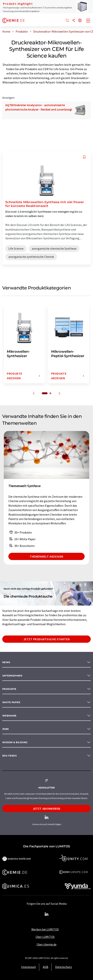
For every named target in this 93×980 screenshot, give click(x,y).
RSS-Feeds (10, 756)
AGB (46, 967)
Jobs (6, 729)
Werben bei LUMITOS (45, 929)
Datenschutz (64, 967)
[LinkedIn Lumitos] (47, 914)
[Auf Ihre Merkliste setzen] (84, 157)
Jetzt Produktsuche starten (47, 639)
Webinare (9, 716)
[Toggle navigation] (88, 21)
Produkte (9, 689)
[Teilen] (74, 21)
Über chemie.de (46, 944)
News (6, 662)
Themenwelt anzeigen (46, 556)
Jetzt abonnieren (46, 809)
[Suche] (67, 21)
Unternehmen (12, 676)
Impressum (29, 967)
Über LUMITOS (45, 937)
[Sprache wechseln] (80, 21)
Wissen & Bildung (15, 742)
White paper (11, 702)
